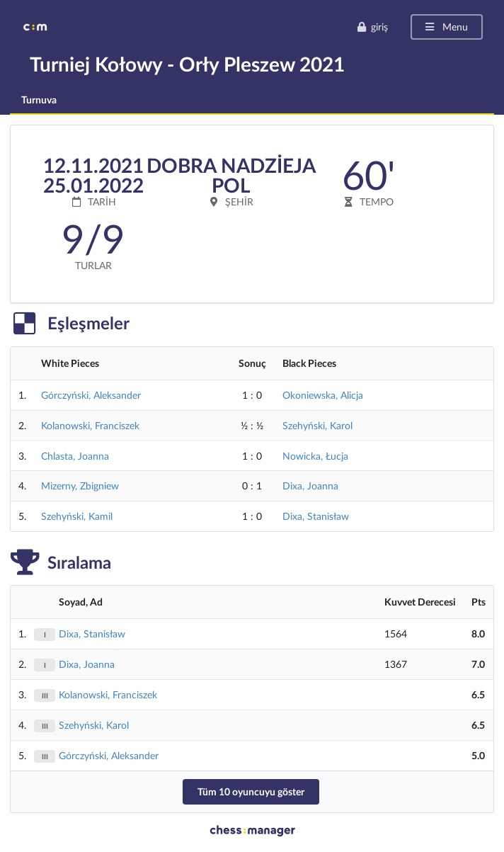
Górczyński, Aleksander (91, 395)
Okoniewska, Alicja (323, 395)
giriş (372, 27)
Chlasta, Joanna (75, 456)
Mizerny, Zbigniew (80, 485)
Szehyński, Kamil (77, 516)
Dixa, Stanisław (316, 516)
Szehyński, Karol (317, 425)
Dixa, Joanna (310, 485)
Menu (446, 27)
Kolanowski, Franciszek (90, 425)
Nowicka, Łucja (315, 456)
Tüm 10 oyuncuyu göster (251, 791)
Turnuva (39, 100)
